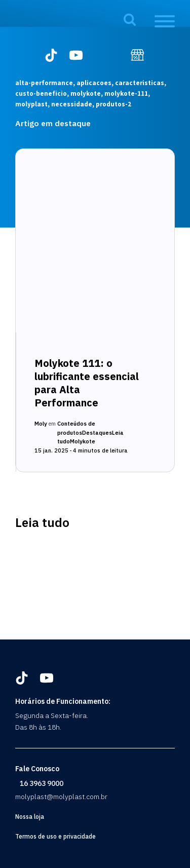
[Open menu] (165, 21)
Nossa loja (30, 817)
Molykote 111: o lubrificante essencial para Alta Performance (87, 383)
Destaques (97, 433)
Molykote (83, 441)
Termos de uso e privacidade (55, 836)
